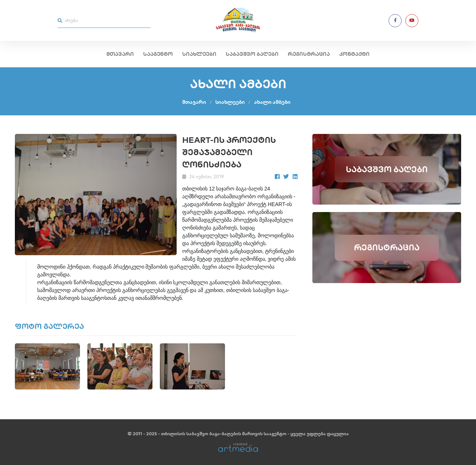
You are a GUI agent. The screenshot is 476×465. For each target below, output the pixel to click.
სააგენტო (158, 54)
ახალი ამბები (272, 102)
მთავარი (120, 54)
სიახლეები (199, 54)
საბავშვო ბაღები (252, 54)
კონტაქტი (354, 54)
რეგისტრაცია (309, 54)
